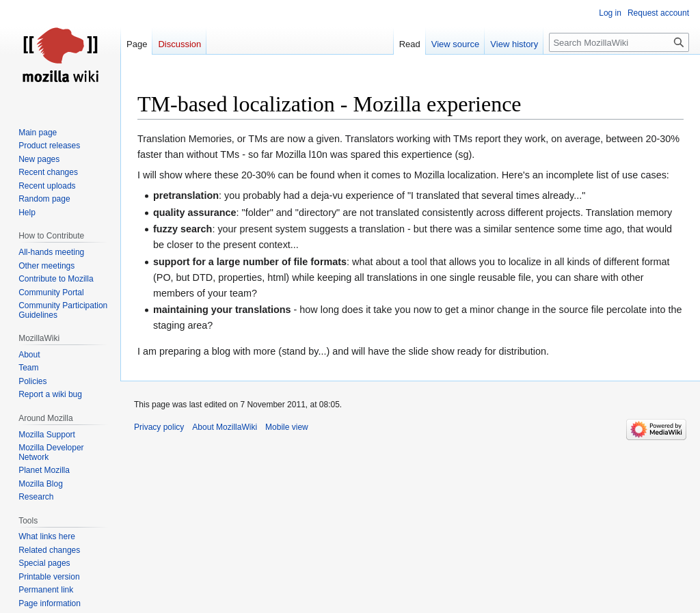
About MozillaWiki (225, 427)
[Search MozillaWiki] (619, 42)
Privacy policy (159, 427)
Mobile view (287, 427)
